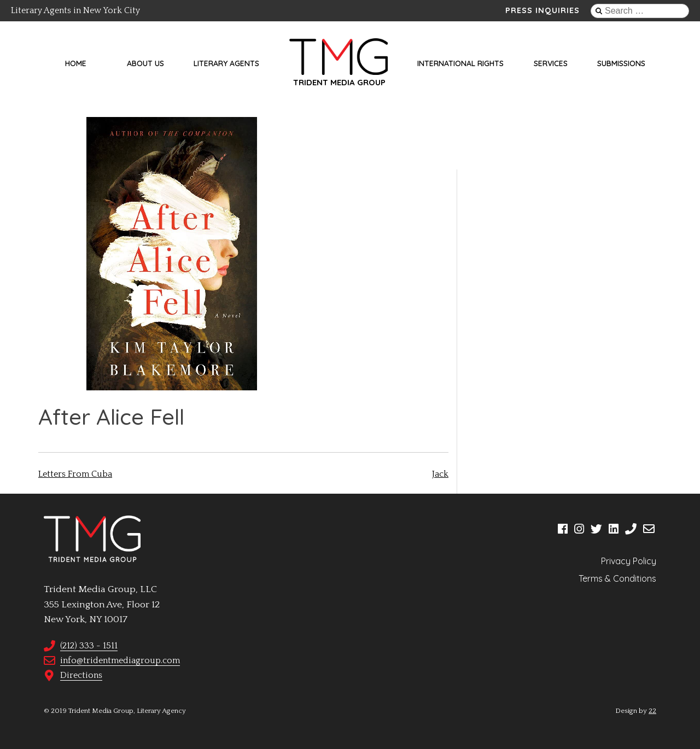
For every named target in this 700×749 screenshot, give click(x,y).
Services (551, 63)
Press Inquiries (542, 10)
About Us (145, 63)
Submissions (621, 63)
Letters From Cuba (75, 474)
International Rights (460, 63)
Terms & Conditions (617, 578)
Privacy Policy (629, 561)
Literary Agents (226, 63)
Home (76, 63)
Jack (440, 474)
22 (652, 711)
